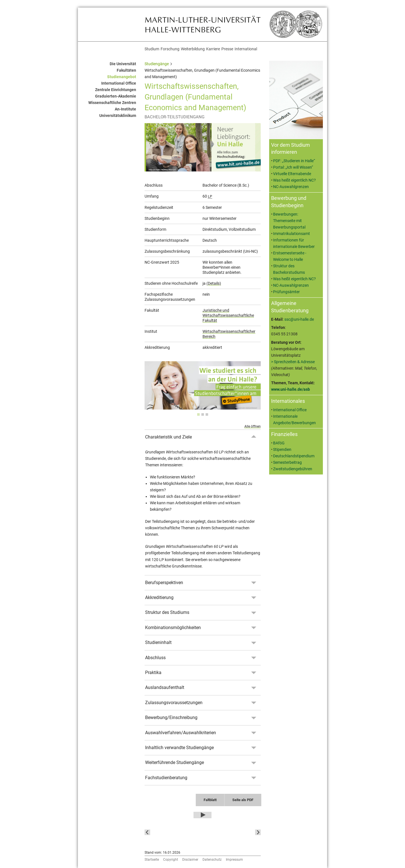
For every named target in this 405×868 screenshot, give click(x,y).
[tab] (198, 414)
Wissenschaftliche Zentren (112, 103)
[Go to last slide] (147, 832)
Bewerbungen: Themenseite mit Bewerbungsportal (289, 221)
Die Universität (123, 64)
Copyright (171, 860)
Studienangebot (122, 77)
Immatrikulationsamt (292, 234)
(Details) (214, 283)
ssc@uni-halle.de (299, 319)
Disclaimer (190, 860)
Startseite (152, 860)
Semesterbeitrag (287, 463)
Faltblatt (210, 800)
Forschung (170, 49)
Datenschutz (212, 860)
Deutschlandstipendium (294, 456)
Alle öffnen (253, 426)
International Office (119, 83)
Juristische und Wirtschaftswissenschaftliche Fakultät (228, 315)
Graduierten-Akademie (116, 96)
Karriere (213, 49)
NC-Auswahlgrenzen (291, 187)
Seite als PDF (243, 800)
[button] (172, 832)
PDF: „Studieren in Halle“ (294, 161)
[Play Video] (202, 815)
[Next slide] (258, 832)
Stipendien (282, 450)
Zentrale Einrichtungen (116, 90)
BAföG (279, 443)
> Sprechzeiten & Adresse (293, 362)
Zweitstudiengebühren (293, 469)
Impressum (234, 860)
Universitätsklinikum (118, 116)
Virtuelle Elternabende (292, 174)
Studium (152, 49)
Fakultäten (126, 70)
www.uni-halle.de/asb (291, 389)
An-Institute (125, 109)
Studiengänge (157, 64)
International (246, 49)
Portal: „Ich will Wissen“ (293, 167)
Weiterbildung (193, 49)
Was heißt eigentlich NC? (294, 180)
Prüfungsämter (286, 292)
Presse (227, 49)
